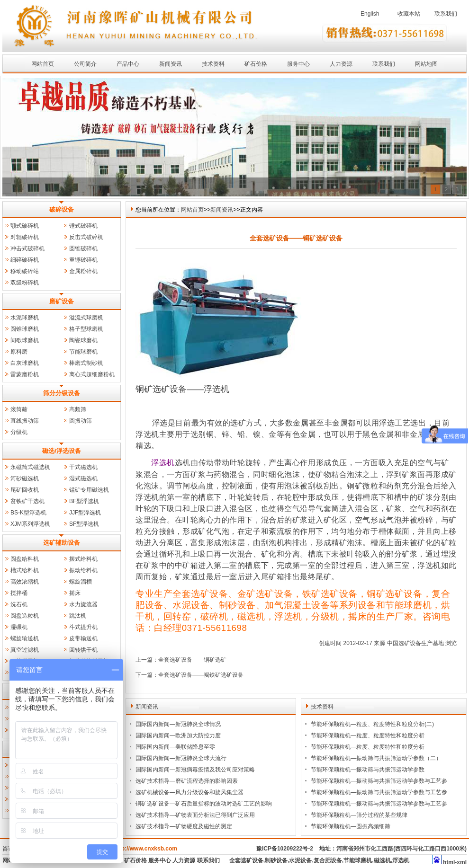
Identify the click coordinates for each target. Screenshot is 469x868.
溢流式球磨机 (86, 318)
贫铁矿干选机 (27, 501)
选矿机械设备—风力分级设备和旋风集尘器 (189, 792)
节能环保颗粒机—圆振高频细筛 (351, 826)
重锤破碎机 (83, 260)
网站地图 (426, 64)
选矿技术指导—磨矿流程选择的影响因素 (187, 781)
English (370, 14)
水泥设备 (300, 860)
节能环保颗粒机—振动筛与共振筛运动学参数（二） (376, 758)
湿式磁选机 (83, 478)
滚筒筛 (19, 409)
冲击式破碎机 (27, 248)
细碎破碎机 (25, 260)
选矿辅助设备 (62, 543)
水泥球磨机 (25, 318)
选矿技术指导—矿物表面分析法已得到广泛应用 (195, 815)
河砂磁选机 (25, 478)
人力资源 (341, 64)
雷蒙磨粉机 (25, 374)
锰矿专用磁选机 (89, 490)
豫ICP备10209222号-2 (285, 849)
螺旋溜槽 (81, 582)
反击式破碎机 (86, 237)
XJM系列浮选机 (30, 524)
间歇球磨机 (25, 340)
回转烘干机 (83, 650)
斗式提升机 (83, 627)
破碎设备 (62, 209)
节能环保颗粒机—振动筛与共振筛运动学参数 (368, 770)
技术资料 (213, 64)
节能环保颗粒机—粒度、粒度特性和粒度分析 (368, 735)
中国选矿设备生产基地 (415, 643)
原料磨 (19, 352)
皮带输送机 (83, 638)
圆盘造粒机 (25, 616)
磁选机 (382, 860)
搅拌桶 (19, 593)
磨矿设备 (62, 301)
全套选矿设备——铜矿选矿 (192, 660)
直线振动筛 (25, 421)
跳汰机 (78, 616)
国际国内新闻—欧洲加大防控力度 (178, 735)
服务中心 (298, 64)
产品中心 (128, 64)
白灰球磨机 (25, 363)
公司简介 (85, 64)
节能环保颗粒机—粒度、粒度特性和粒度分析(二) (372, 724)
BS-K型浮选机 (28, 513)
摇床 (75, 593)
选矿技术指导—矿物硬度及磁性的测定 (184, 826)
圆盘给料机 (25, 559)
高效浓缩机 (25, 582)
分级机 (19, 432)
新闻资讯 (171, 64)
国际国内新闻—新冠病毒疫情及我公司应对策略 (195, 770)
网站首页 (43, 64)
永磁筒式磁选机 (30, 467)
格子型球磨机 (86, 329)
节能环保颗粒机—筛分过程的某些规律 (359, 815)
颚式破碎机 (25, 226)
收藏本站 (409, 14)
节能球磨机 (83, 352)
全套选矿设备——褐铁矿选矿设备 (201, 675)
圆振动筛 (81, 421)
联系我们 (446, 14)
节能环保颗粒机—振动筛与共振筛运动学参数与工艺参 (379, 781)
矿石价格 (256, 64)
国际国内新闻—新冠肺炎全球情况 (178, 724)
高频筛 (78, 409)
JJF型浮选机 (85, 513)
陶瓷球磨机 (83, 340)
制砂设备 (276, 860)
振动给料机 (83, 570)
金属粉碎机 (83, 271)
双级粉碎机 (25, 283)
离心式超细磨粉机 (92, 374)
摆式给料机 (83, 559)
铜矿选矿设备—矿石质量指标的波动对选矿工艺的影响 (204, 804)
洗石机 (19, 604)
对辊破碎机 (25, 237)
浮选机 (147, 434)
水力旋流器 (83, 604)
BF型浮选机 (84, 501)
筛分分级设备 (62, 393)
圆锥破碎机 (83, 248)
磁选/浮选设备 (62, 451)
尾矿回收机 (25, 490)
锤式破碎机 (83, 226)
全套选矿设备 (246, 860)
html (449, 862)
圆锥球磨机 (25, 329)
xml (462, 862)
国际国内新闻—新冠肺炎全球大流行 (181, 758)
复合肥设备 (328, 860)
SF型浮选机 (84, 524)
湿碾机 (19, 627)
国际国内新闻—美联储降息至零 (175, 747)
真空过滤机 (25, 650)
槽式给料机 (25, 570)
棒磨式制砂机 (86, 363)
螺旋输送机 (25, 638)
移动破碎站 (25, 271)
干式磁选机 (83, 467)
